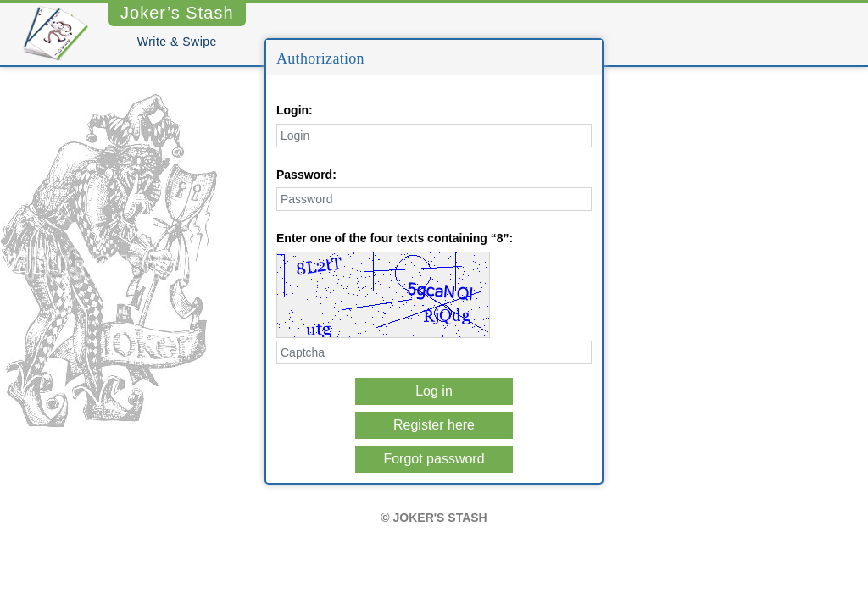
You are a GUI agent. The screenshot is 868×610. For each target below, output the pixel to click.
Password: (306, 175)
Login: (295, 110)
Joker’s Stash (177, 13)
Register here (434, 425)
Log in (434, 391)
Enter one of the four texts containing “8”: (395, 238)
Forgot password (434, 459)
